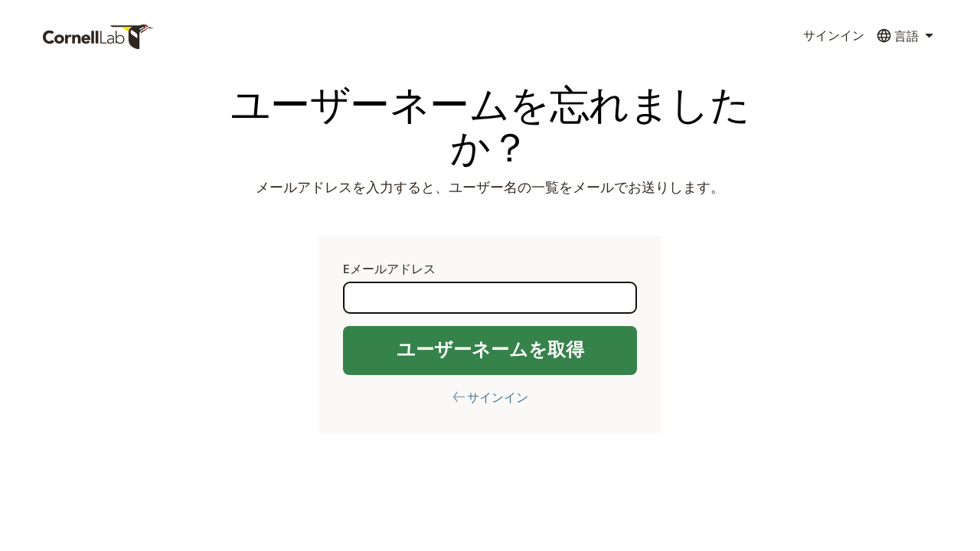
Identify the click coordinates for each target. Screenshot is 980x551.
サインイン (834, 36)
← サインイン (490, 398)
